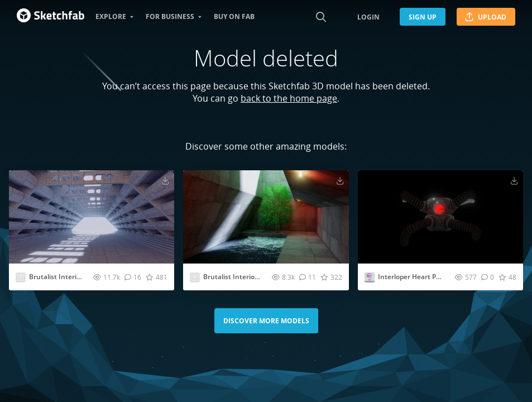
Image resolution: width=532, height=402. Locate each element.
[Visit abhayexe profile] (21, 277)
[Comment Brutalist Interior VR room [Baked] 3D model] (133, 277)
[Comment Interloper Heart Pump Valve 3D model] (488, 277)
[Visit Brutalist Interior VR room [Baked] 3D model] (92, 217)
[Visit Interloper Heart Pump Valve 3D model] (440, 217)
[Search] (321, 17)
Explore (111, 16)
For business (170, 16)
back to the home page (289, 98)
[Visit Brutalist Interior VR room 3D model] (266, 217)
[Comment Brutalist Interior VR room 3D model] (308, 277)
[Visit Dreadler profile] (370, 277)
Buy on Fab (234, 16)
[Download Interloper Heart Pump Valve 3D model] (514, 180)
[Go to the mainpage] (51, 17)
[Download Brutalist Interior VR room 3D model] (340, 180)
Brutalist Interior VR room (245, 277)
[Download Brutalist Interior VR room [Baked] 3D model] (165, 180)
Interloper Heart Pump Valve (423, 277)
